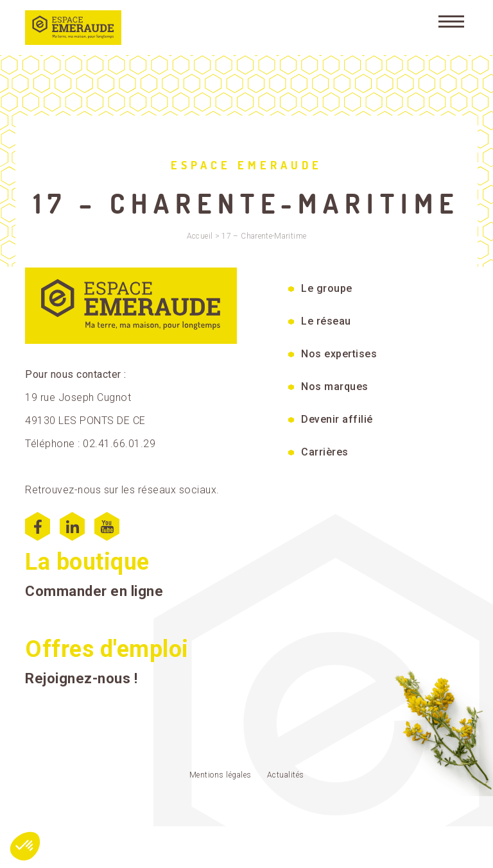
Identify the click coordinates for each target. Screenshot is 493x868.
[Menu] (451, 21)
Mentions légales (221, 775)
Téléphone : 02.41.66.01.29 (90, 444)
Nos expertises (339, 354)
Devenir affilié (337, 419)
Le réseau (326, 321)
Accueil (200, 236)
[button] (25, 846)
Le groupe (327, 288)
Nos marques (335, 387)
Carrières (325, 452)
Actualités (286, 775)
